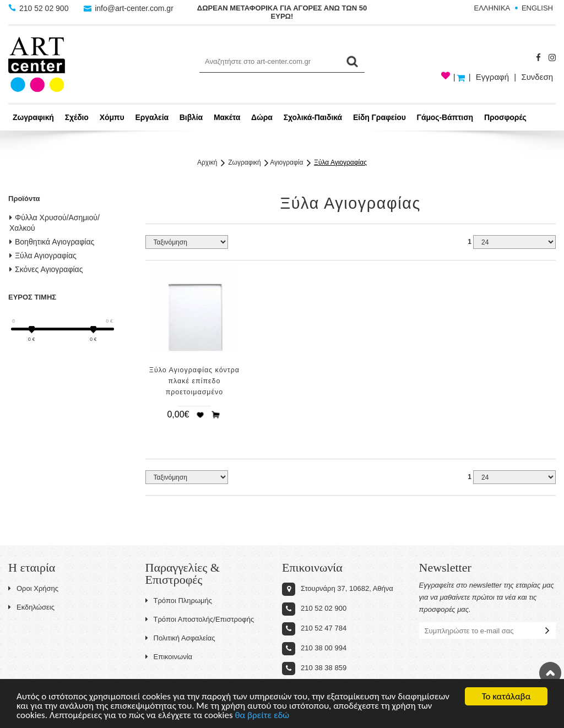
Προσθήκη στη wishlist (200, 415)
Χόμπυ (112, 117)
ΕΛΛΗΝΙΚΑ (492, 8)
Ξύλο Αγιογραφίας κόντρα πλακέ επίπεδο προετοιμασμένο (194, 381)
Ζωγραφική (33, 117)
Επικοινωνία (169, 657)
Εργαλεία (152, 117)
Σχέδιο (77, 117)
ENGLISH (537, 8)
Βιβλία (191, 117)
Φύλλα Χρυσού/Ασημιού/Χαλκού (55, 223)
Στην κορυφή (550, 673)
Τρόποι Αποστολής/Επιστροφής (200, 619)
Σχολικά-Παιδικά (313, 117)
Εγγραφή (492, 77)
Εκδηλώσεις (31, 607)
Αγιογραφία (286, 162)
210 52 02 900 (39, 8)
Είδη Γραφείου (379, 117)
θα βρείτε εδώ (262, 716)
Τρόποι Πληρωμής (179, 601)
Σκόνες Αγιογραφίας (46, 269)
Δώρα (262, 117)
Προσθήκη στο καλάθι (216, 415)
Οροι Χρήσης (33, 588)
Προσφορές (505, 117)
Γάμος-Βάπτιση (445, 117)
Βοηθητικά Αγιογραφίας (52, 242)
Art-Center (37, 64)
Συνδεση (537, 77)
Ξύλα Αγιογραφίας (340, 162)
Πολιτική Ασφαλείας (180, 638)
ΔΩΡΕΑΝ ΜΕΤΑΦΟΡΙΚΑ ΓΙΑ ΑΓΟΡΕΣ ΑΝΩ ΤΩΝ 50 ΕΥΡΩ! (282, 12)
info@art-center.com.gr (129, 8)
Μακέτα (227, 117)
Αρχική (207, 162)
